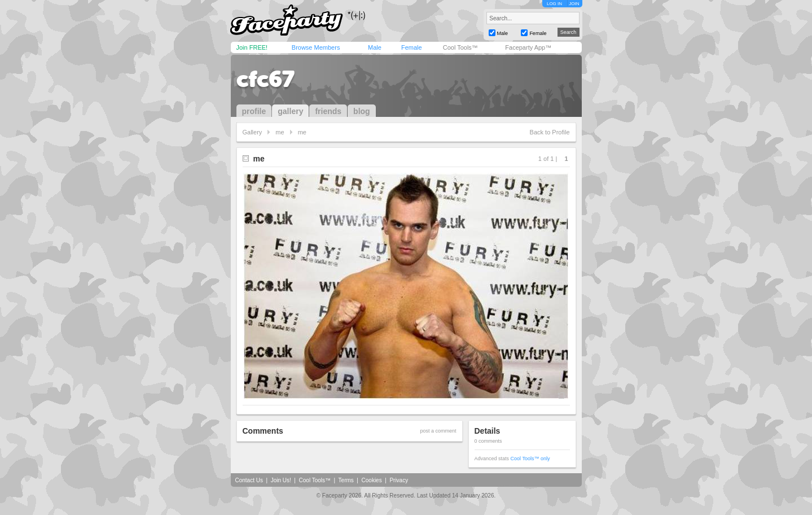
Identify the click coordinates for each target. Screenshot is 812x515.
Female (412, 47)
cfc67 (265, 79)
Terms (346, 480)
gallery (290, 111)
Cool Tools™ (460, 47)
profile (254, 111)
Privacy (399, 480)
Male (375, 47)
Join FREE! (252, 47)
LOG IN (554, 4)
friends (328, 111)
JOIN (574, 4)
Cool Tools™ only (530, 459)
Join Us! (281, 480)
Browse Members (316, 47)
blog (362, 111)
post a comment (438, 431)
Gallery (253, 132)
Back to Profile (550, 132)
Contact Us (249, 480)
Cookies (372, 480)
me (280, 132)
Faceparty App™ (528, 47)
